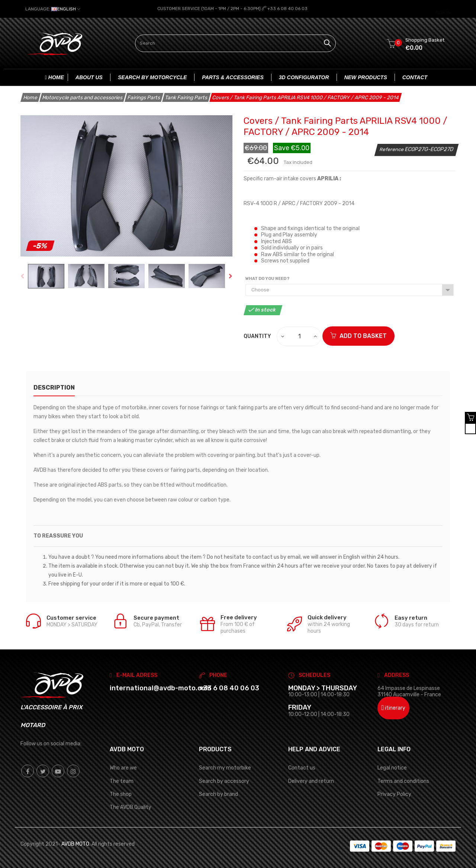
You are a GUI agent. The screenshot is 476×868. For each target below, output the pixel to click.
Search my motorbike (225, 767)
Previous (22, 275)
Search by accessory (224, 780)
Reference (392, 149)
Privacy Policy (394, 793)
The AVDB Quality (131, 806)
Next (231, 275)
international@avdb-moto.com (160, 687)
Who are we (123, 767)
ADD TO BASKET (358, 335)
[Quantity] (299, 336)
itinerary (394, 708)
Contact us (302, 767)
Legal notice (392, 767)
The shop (121, 793)
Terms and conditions (403, 780)
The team (122, 780)
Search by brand (218, 793)
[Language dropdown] (53, 9)
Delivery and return (311, 780)
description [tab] (54, 387)
